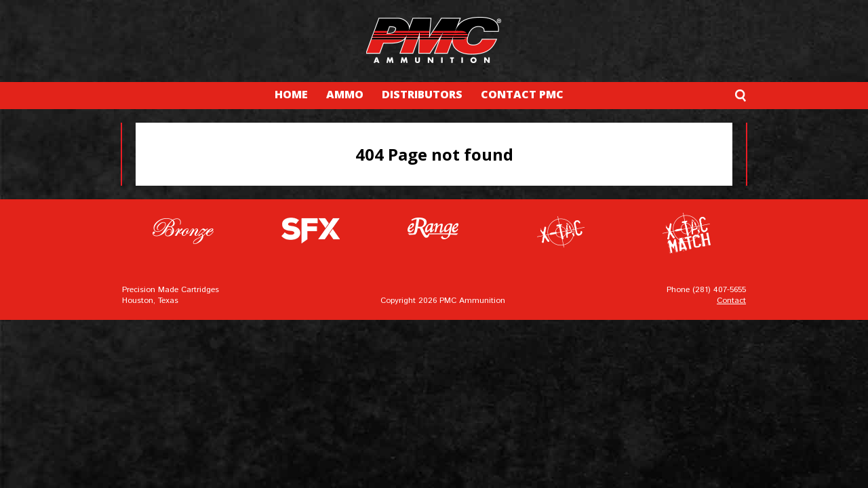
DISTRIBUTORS (422, 94)
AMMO (345, 94)
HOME (291, 94)
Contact (731, 301)
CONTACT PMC (522, 94)
